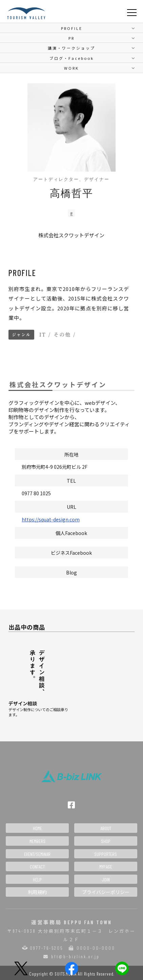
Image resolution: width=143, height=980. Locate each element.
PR (71, 38)
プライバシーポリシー (106, 892)
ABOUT (106, 828)
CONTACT (37, 867)
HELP (37, 880)
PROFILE (72, 28)
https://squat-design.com (51, 519)
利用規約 (37, 892)
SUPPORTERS (106, 854)
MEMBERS (37, 841)
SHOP (106, 841)
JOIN (106, 880)
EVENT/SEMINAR (37, 854)
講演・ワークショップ (71, 48)
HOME (37, 828)
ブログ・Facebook (72, 58)
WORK (71, 68)
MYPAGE (106, 867)
